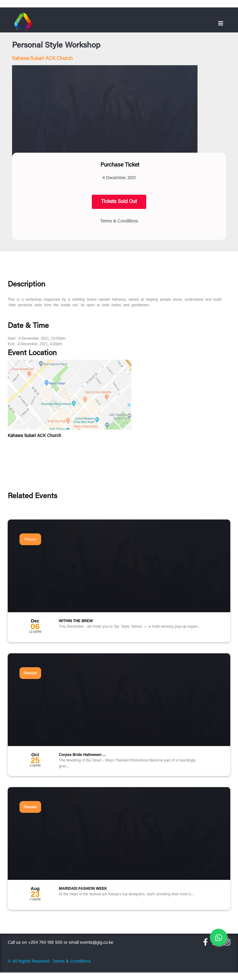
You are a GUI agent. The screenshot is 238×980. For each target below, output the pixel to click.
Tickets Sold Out (119, 202)
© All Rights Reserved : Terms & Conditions (49, 962)
